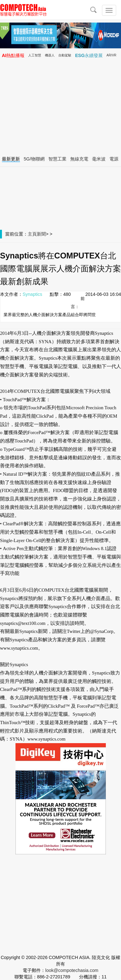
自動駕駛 (65, 55)
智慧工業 (57, 159)
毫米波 (99, 159)
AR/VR (111, 55)
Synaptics (32, 294)
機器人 (50, 55)
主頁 (32, 234)
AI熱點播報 (13, 55)
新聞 (41, 234)
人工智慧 (35, 55)
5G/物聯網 (34, 159)
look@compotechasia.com (72, 970)
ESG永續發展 (89, 55)
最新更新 (11, 159)
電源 (114, 159)
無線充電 (79, 159)
